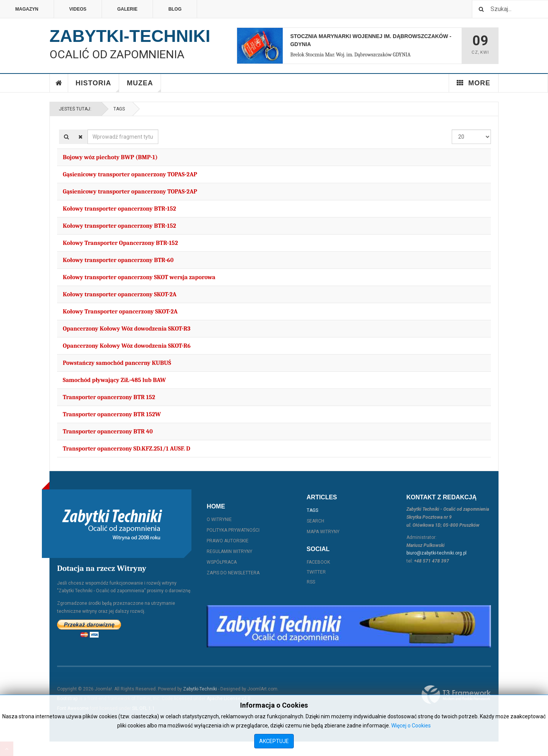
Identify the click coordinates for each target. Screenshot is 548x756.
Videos (78, 9)
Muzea (144, 86)
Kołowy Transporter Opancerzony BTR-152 (120, 243)
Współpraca (222, 562)
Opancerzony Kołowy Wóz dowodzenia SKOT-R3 (127, 329)
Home (59, 83)
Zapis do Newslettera (233, 573)
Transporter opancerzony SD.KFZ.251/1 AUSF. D (127, 449)
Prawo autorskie (228, 541)
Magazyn (27, 9)
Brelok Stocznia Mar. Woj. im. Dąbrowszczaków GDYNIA (350, 55)
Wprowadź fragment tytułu (88, 130)
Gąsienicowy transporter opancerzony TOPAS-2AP (130, 174)
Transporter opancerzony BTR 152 (109, 397)
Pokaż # (452, 130)
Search (315, 521)
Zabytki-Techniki (200, 689)
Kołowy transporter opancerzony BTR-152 (119, 209)
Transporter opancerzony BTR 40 (108, 432)
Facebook (318, 562)
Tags (119, 109)
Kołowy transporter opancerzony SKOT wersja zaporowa (139, 277)
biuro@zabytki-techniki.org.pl (436, 553)
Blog (175, 9)
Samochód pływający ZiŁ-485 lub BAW (114, 380)
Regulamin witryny (229, 551)
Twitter (316, 572)
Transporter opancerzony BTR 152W (112, 414)
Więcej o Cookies (411, 726)
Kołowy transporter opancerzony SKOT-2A (120, 294)
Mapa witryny (323, 532)
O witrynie (219, 519)
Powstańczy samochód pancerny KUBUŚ (117, 363)
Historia (98, 86)
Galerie (127, 9)
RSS (311, 582)
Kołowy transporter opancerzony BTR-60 (118, 260)
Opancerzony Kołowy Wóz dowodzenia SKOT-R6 (127, 346)
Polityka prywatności (233, 530)
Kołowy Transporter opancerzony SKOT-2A (120, 312)
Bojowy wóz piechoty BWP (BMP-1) (110, 157)
